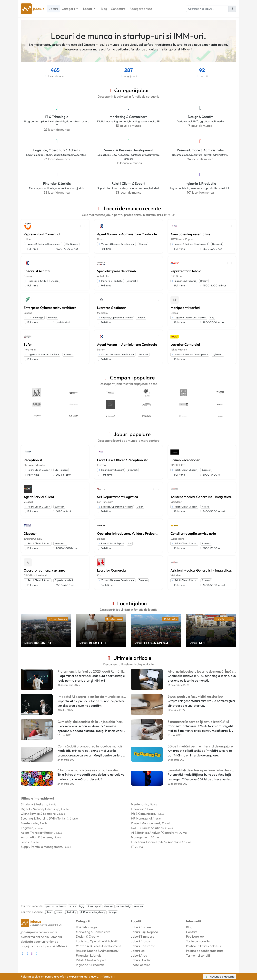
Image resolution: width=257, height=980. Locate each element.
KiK (99, 575)
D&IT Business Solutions (147, 828)
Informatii (108, 976)
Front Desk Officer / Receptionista (123, 460)
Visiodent (176, 502)
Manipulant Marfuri (185, 308)
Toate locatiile (140, 965)
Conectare (118, 9)
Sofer (28, 344)
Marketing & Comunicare (128, 117)
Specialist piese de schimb (116, 271)
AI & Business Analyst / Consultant (154, 833)
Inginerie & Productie (200, 183)
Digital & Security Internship (40, 809)
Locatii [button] (88, 9)
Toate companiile (198, 941)
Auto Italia (103, 276)
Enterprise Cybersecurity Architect (50, 308)
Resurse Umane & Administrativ (200, 150)
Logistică (27, 828)
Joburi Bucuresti (142, 927)
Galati (140, 507)
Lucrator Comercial (185, 344)
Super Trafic (177, 539)
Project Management (145, 823)
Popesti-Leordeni (64, 580)
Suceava (143, 580)
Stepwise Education (35, 465)
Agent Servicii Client (39, 497)
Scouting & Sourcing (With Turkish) (45, 818)
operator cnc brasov (56, 906)
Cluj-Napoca (72, 244)
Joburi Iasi (138, 951)
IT (132, 847)
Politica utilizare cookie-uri (204, 946)
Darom (101, 239)
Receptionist (33, 460)
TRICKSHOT (178, 465)
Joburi (53, 9)
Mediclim (102, 313)
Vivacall (28, 502)
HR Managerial (141, 818)
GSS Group (177, 276)
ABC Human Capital (182, 239)
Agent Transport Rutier (37, 833)
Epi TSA (101, 465)
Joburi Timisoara (143, 936)
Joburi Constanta (143, 946)
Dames (101, 539)
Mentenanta (29, 823)
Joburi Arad (139, 955)
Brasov (204, 281)
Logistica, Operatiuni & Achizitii (57, 150)
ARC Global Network (36, 575)
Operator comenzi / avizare (44, 570)
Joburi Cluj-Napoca (144, 932)
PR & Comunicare (143, 814)
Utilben (28, 239)
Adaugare (141, 9)
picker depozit (94, 906)
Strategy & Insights (34, 804)
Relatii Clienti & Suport (128, 183)
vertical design (124, 906)
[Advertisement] (128, 874)
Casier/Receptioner (185, 460)
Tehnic (25, 842)
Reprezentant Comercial (42, 234)
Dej (212, 318)
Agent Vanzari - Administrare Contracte (127, 234)
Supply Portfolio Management (41, 847)
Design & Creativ (200, 117)
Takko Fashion (179, 349)
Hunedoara (60, 543)
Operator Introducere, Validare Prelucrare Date (128, 533)
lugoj (82, 906)
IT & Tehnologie (57, 117)
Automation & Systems (36, 837)
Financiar (137, 809)
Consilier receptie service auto (193, 533)
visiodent (109, 906)
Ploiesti (205, 507)
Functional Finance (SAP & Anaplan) (156, 842)
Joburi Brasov (141, 941)
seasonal (139, 906)
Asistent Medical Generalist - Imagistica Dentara (202, 497)
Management (140, 837)
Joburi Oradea (141, 960)
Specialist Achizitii (37, 271)
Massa (174, 313)
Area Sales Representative (190, 234)
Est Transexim (105, 502)
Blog (104, 9)
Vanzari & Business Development (128, 150)
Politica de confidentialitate (205, 951)
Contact (192, 932)
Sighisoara (218, 354)
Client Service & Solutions (38, 814)
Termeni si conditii (198, 955)
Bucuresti (217, 244)
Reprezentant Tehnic (186, 271)
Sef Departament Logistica (118, 497)
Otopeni (143, 244)
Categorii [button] (69, 9)
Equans (28, 313)
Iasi (130, 543)
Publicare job (195, 936)
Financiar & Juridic (57, 183)
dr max (73, 906)
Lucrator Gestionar (112, 308)
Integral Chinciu (33, 539)
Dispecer (30, 533)
